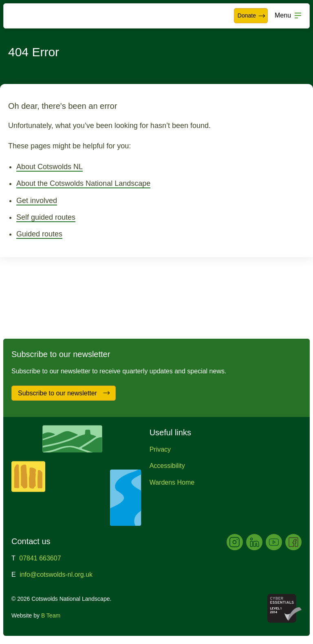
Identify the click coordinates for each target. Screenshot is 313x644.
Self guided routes (46, 217)
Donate (252, 16)
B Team (51, 615)
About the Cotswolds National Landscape (83, 183)
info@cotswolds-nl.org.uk (56, 575)
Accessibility (167, 466)
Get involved (37, 201)
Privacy (160, 449)
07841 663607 (40, 558)
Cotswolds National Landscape (31, 16)
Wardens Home (172, 482)
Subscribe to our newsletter (64, 393)
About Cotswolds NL (50, 167)
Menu (283, 15)
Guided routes (39, 234)
